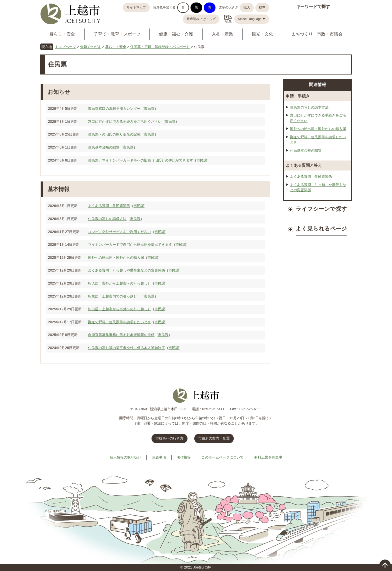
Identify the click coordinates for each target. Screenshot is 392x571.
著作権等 (184, 457)
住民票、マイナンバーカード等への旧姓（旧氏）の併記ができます (140, 160)
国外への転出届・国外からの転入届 (116, 257)
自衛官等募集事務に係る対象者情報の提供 (121, 335)
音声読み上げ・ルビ (201, 19)
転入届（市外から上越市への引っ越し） (119, 283)
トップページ (65, 47)
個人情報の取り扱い (125, 457)
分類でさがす (90, 47)
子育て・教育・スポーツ (117, 34)
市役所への (169, 438)
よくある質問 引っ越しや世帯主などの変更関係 (126, 270)
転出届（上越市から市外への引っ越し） (119, 309)
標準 (262, 7)
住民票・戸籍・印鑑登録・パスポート (160, 47)
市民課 (149, 108)
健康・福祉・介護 (176, 34)
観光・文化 (262, 34)
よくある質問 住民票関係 (109, 206)
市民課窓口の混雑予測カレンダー (114, 108)
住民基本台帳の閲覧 (104, 147)
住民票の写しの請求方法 (107, 219)
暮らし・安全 (62, 34)
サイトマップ (136, 7)
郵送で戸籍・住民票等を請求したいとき (119, 322)
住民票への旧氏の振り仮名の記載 (114, 134)
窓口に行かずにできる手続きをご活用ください (125, 121)
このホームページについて (222, 457)
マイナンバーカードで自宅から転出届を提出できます (130, 244)
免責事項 (159, 457)
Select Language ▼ (252, 19)
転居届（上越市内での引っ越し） (114, 296)
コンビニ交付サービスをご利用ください (119, 232)
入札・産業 (222, 34)
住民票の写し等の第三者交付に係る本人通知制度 (126, 348)
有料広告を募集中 (268, 457)
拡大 (247, 7)
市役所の (214, 438)
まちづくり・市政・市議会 (317, 34)
